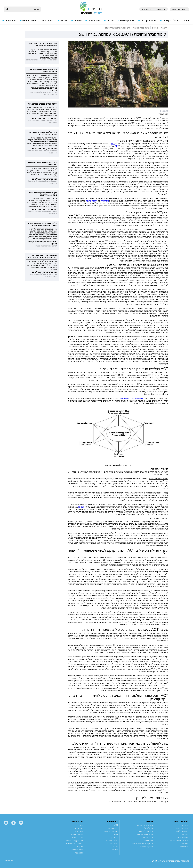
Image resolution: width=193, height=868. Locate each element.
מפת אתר (79, 853)
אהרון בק (81, 507)
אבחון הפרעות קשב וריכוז (143, 844)
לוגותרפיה (105, 201)
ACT (113, 144)
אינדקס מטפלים (146, 847)
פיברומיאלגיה (182, 837)
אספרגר (184, 834)
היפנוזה (115, 850)
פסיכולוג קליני (182, 828)
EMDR (115, 847)
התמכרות (184, 847)
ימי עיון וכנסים (127, 20)
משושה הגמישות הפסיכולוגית (132, 398)
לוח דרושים (148, 840)
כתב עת (110, 20)
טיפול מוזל (149, 828)
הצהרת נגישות (78, 837)
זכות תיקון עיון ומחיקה (74, 840)
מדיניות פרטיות (77, 834)
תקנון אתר (79, 831)
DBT (116, 834)
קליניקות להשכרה (146, 831)
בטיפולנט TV (48, 20)
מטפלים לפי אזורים (145, 825)
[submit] (7, 9)
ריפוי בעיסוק (113, 828)
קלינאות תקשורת (111, 831)
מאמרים (78, 20)
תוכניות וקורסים (149, 20)
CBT (117, 146)
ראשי (186, 20)
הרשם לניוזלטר (77, 850)
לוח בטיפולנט (29, 20)
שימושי (64, 20)
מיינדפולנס (183, 844)
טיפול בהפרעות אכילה (144, 834)
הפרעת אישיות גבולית (179, 840)
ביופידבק (115, 837)
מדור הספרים (147, 837)
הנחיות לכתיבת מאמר (75, 844)
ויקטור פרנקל (92, 201)
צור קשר (80, 847)
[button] (170, 22)
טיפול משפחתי (112, 840)
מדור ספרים (11, 20)
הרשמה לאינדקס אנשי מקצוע (154, 9)
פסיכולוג (184, 825)
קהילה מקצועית (170, 20)
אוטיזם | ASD (182, 831)
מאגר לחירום (94, 20)
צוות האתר (79, 828)
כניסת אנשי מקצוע (179, 9)
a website (12, 861)
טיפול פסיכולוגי (112, 844)
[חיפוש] (24, 9)
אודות (81, 825)
